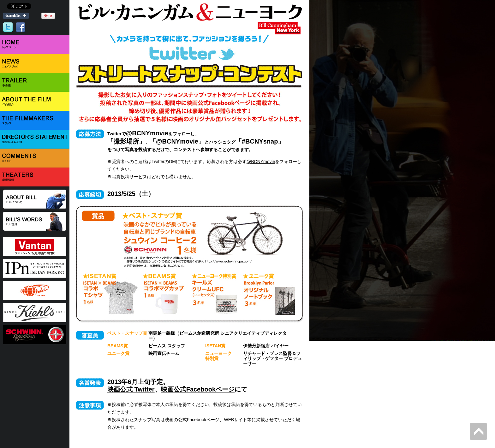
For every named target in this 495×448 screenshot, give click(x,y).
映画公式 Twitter (131, 389)
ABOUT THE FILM (35, 101)
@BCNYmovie (261, 162)
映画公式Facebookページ (198, 389)
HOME (35, 44)
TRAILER (35, 82)
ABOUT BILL (35, 199)
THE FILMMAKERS (35, 120)
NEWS (35, 63)
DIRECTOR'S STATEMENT (35, 139)
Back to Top (478, 431)
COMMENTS (35, 158)
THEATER (35, 177)
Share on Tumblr (16, 16)
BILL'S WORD (35, 221)
